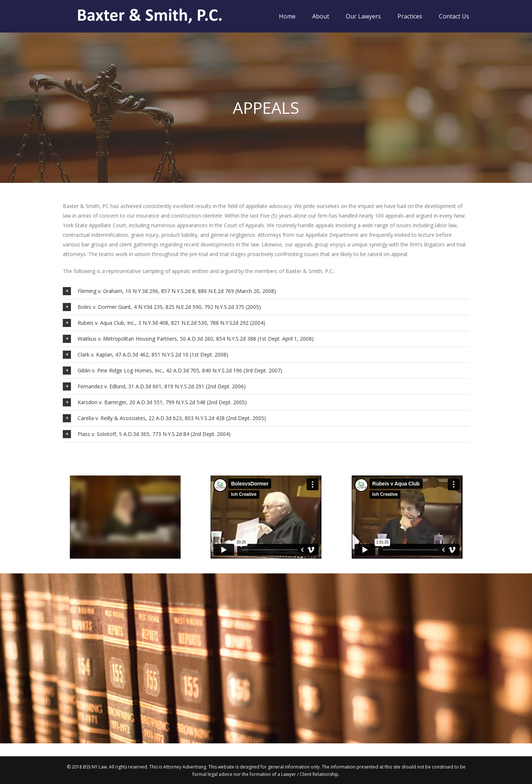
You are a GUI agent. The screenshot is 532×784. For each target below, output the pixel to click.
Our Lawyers (363, 16)
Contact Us (454, 16)
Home (287, 16)
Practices (410, 16)
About (321, 16)
